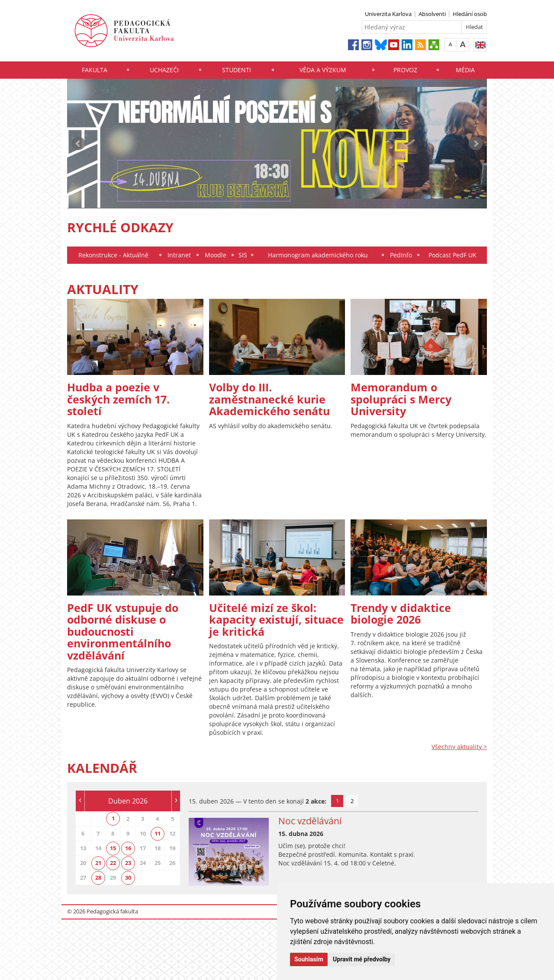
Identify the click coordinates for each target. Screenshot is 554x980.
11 (158, 833)
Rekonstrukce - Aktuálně (113, 255)
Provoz (405, 70)
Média (465, 70)
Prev (78, 144)
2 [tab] (352, 801)
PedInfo (401, 255)
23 (128, 863)
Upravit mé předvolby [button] (362, 959)
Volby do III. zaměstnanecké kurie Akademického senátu (269, 399)
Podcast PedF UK (453, 255)
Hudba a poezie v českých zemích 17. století (118, 399)
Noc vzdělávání (310, 821)
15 (113, 848)
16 (128, 848)
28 (98, 878)
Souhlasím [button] (309, 959)
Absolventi (432, 14)
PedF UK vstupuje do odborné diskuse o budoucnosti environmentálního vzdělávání (123, 631)
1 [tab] (337, 801)
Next (476, 144)
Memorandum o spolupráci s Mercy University (401, 399)
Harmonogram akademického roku (318, 255)
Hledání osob (470, 14)
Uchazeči (164, 70)
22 (113, 863)
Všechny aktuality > (459, 747)
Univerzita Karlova (388, 14)
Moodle (216, 255)
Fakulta (95, 70)
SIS (243, 255)
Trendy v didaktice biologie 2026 (401, 614)
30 (128, 878)
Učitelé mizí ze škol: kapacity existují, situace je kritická (276, 620)
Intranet (179, 255)
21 (98, 863)
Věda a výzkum (323, 70)
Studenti (237, 70)
